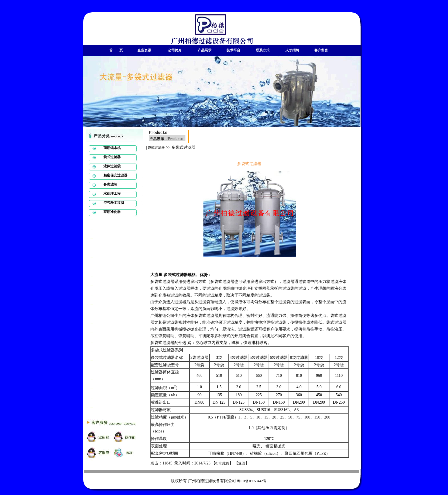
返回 (242, 463)
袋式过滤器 (156, 148)
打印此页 (222, 463)
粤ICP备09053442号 (252, 481)
